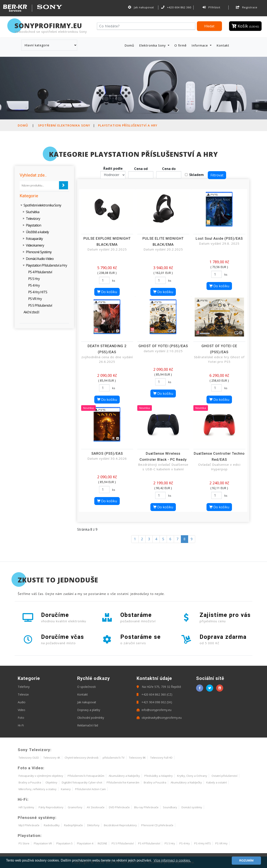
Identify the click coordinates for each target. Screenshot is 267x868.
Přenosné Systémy (39, 252)
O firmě (180, 45)
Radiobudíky (52, 825)
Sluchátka (33, 212)
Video (21, 710)
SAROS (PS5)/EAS (107, 453)
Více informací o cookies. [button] (172, 860)
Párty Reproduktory (51, 807)
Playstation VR (43, 843)
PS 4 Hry (34, 285)
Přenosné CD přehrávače (157, 825)
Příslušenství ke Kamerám (123, 782)
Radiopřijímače (73, 825)
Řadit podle (113, 168)
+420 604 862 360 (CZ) (154, 694)
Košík (245, 26)
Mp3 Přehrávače (29, 825)
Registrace (247, 7)
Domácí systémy (192, 807)
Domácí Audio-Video (40, 259)
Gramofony (75, 807)
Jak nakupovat (141, 7)
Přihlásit (212, 7)
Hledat (209, 26)
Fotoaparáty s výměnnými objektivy (41, 776)
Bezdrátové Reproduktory (120, 825)
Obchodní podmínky (91, 718)
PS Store (24, 843)
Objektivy (51, 782)
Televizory (33, 219)
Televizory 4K (52, 758)
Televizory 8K (137, 758)
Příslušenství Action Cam (90, 789)
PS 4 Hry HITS (38, 292)
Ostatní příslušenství (224, 776)
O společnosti (86, 687)
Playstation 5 (64, 843)
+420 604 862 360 (176, 7)
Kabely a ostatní (217, 782)
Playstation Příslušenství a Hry (128, 125)
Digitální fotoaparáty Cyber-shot (82, 782)
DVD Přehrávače (119, 807)
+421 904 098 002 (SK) (154, 702)
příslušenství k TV (114, 758)
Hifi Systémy (26, 807)
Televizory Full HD (161, 758)
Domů (130, 45)
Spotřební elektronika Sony (64, 125)
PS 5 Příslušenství (40, 305)
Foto (21, 718)
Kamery (66, 789)
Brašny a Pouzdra (30, 782)
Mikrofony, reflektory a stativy (38, 789)
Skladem (196, 175)
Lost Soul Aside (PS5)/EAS (219, 238)
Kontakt (223, 45)
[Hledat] (146, 26)
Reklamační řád (88, 725)
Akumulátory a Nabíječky (124, 776)
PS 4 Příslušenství (40, 272)
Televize (23, 694)
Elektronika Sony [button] (153, 45)
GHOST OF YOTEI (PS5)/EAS (163, 346)
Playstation (33, 225)
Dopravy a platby (89, 710)
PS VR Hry (35, 299)
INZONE (102, 843)
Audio (22, 702)
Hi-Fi (21, 725)
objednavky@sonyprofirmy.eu (159, 718)
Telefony (24, 687)
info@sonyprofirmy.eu (154, 710)
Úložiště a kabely (37, 232)
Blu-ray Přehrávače (146, 807)
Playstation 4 (85, 843)
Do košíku (107, 292)
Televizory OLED (29, 758)
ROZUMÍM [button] (246, 860)
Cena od (141, 169)
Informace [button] (200, 45)
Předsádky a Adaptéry (159, 776)
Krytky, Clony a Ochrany (192, 776)
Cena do (169, 169)
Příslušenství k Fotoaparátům (86, 776)
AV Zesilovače (96, 807)
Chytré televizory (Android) (81, 758)
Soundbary (170, 807)
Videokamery (35, 245)
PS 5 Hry (34, 279)
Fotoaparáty (34, 239)
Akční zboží (31, 312)
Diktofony (93, 825)
